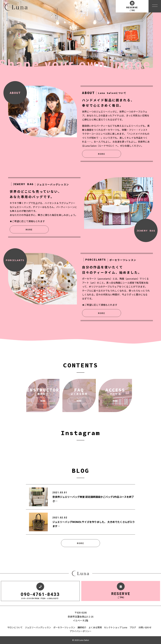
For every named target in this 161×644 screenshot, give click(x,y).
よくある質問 (95, 627)
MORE (102, 154)
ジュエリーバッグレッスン (38, 627)
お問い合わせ (145, 627)
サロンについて (15, 627)
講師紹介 (82, 627)
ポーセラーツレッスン (64, 627)
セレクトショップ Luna (116, 627)
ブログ (133, 627)
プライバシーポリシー (80, 631)
